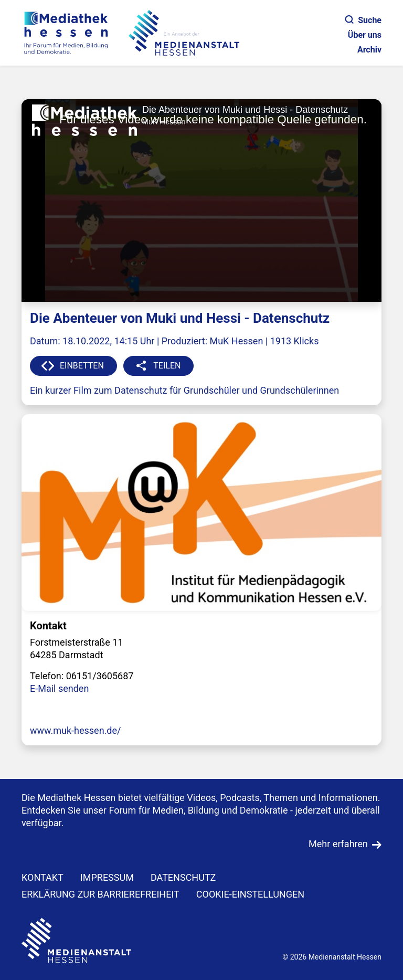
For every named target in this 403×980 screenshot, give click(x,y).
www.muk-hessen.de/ (75, 730)
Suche (363, 20)
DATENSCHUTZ (183, 877)
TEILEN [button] (167, 366)
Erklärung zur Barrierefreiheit (100, 894)
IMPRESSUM (107, 877)
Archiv (369, 50)
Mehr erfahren (338, 844)
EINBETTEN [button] (82, 366)
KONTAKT (43, 877)
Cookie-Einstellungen (250, 894)
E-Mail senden (59, 688)
